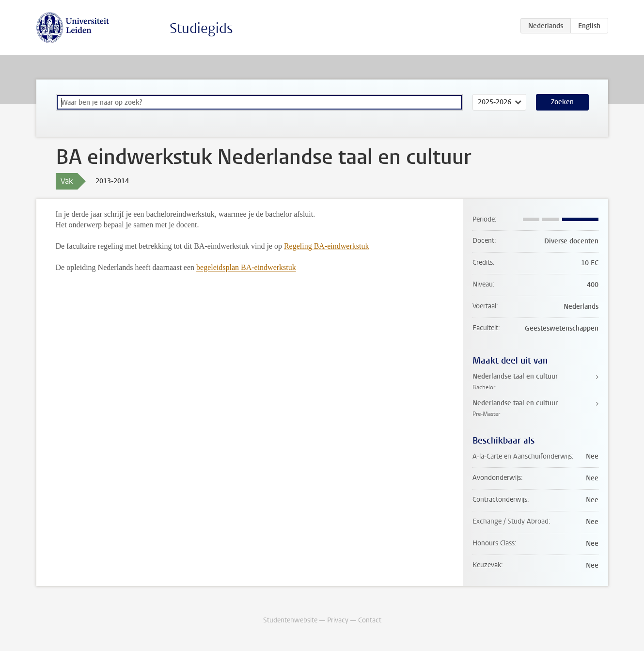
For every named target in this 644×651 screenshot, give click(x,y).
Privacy (338, 620)
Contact (370, 620)
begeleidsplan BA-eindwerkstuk (246, 267)
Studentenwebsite (290, 620)
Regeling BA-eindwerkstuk (327, 246)
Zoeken (562, 102)
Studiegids (201, 28)
